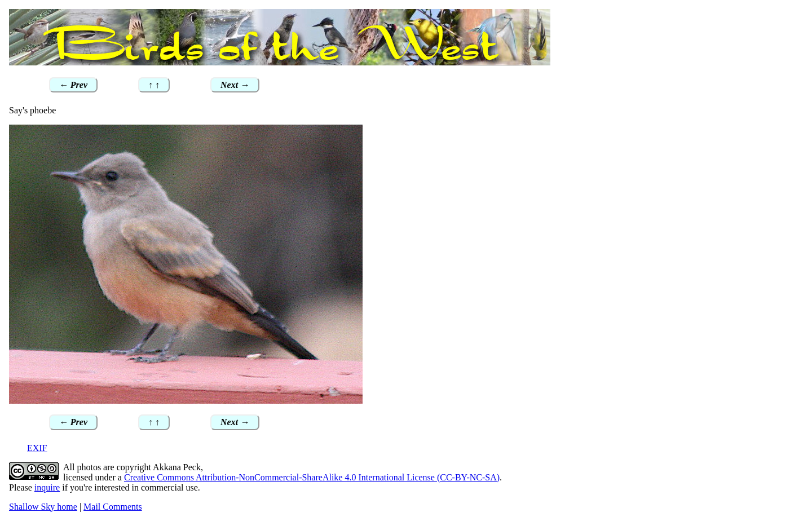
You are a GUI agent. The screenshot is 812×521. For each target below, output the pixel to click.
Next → (235, 85)
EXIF (37, 448)
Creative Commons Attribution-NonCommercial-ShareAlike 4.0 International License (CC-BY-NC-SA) (312, 477)
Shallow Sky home (43, 507)
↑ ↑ (154, 85)
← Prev (73, 85)
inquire (47, 487)
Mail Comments (113, 507)
